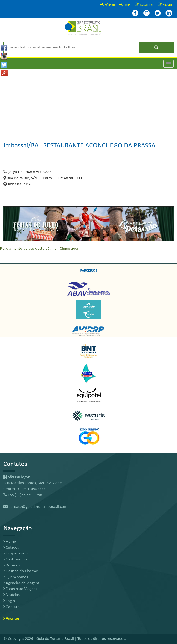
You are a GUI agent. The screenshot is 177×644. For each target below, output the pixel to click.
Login (9, 601)
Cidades (11, 548)
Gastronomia (16, 559)
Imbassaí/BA (21, 146)
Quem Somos (16, 577)
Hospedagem (16, 553)
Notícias (12, 595)
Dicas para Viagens (20, 589)
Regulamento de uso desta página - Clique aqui (39, 249)
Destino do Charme (21, 571)
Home (10, 542)
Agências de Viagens (21, 583)
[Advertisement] (88, 102)
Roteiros (12, 565)
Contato (12, 607)
